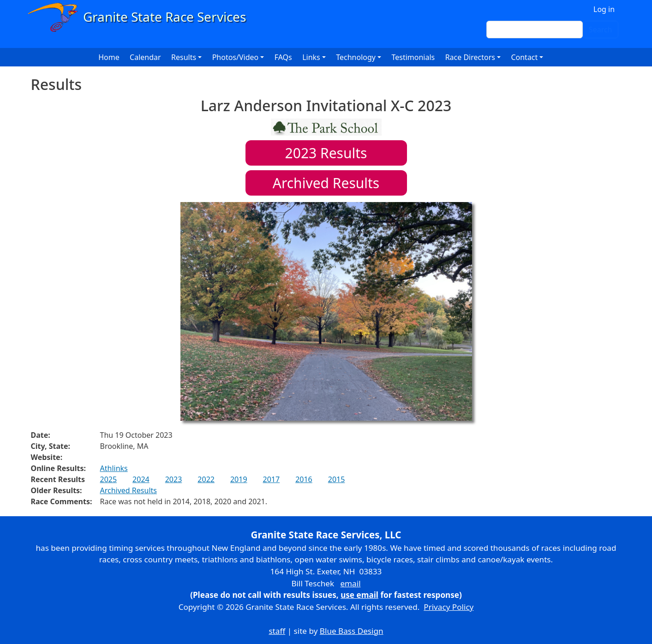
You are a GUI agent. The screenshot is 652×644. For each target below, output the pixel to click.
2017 (272, 479)
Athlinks (114, 468)
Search (601, 30)
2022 (206, 479)
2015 (337, 479)
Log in (604, 9)
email (350, 583)
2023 (174, 479)
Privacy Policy (449, 607)
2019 (239, 479)
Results (326, 153)
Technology (356, 57)
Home (109, 57)
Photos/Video (236, 57)
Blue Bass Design (352, 631)
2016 (304, 479)
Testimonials (413, 57)
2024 (141, 479)
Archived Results (326, 183)
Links (311, 57)
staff (277, 631)
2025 (109, 479)
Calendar (145, 57)
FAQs (283, 57)
